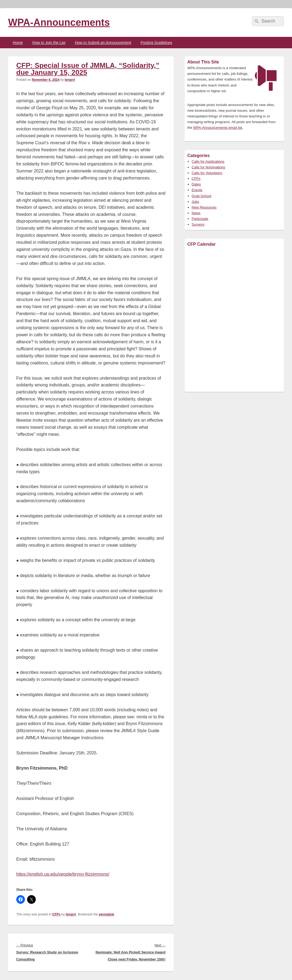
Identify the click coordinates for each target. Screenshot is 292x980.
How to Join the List (49, 43)
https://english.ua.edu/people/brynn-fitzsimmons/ (63, 874)
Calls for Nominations (209, 167)
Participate (200, 219)
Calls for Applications (208, 161)
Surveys (198, 224)
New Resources (204, 207)
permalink (107, 914)
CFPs (56, 914)
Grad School (202, 196)
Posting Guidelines (156, 43)
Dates (196, 184)
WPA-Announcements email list (218, 128)
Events (197, 190)
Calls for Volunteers (207, 173)
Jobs (195, 202)
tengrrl (70, 80)
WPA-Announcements (59, 22)
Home (18, 43)
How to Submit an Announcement (103, 43)
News (196, 213)
